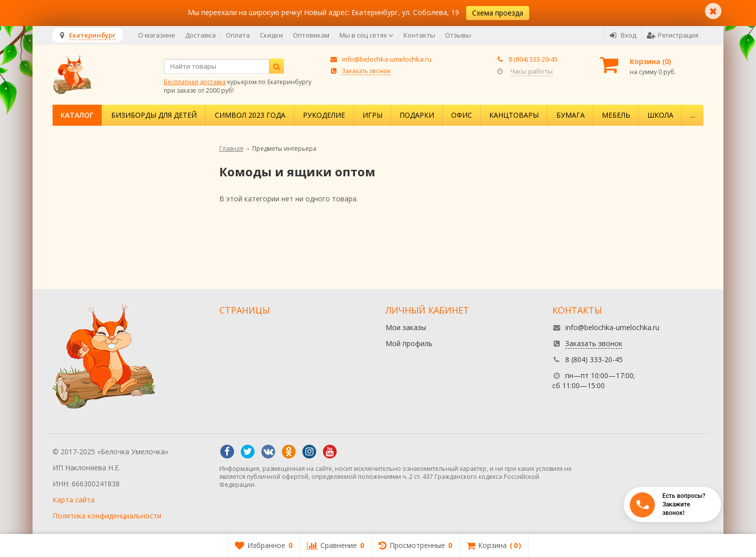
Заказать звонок (366, 71)
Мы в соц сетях (366, 35)
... (693, 115)
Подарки (417, 115)
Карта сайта (74, 500)
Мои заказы (406, 327)
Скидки (271, 35)
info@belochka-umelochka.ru (387, 59)
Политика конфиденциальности (107, 516)
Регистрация (673, 35)
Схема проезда (498, 13)
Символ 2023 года (250, 115)
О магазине (157, 35)
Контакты (419, 35)
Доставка (201, 35)
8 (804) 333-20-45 (533, 59)
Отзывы (458, 35)
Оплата (238, 35)
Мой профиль (409, 343)
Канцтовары (514, 115)
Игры (372, 115)
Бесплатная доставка (195, 82)
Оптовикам (311, 35)
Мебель (616, 115)
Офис (462, 115)
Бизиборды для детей (154, 115)
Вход (623, 35)
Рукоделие (324, 115)
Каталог (77, 115)
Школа (660, 115)
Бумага (571, 115)
